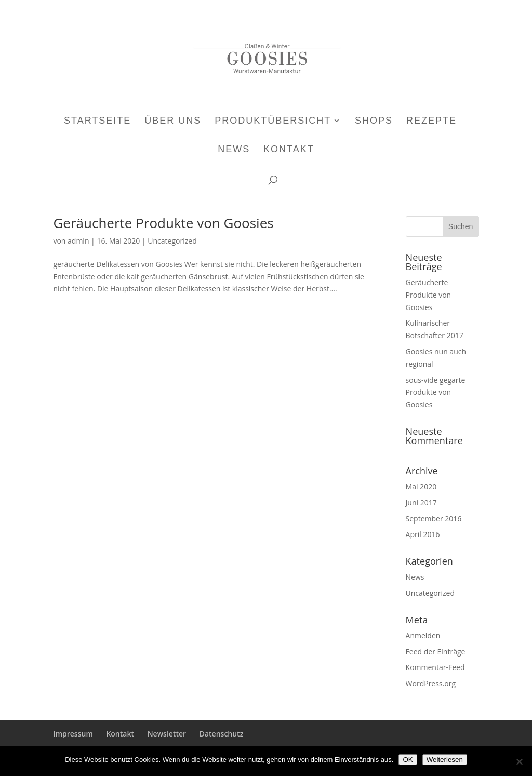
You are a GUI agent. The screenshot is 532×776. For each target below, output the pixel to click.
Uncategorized (172, 241)
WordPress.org (431, 683)
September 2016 (434, 519)
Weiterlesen (445, 760)
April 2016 (423, 534)
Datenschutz (222, 734)
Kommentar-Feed (435, 667)
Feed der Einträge (436, 652)
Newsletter (167, 734)
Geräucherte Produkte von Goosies (163, 223)
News (234, 150)
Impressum (73, 734)
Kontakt (289, 150)
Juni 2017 (421, 503)
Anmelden (423, 635)
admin (78, 241)
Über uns (173, 121)
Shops (374, 121)
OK (408, 760)
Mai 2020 (421, 486)
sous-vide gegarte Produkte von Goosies (436, 392)
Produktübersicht (273, 121)
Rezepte (431, 121)
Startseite (97, 121)
